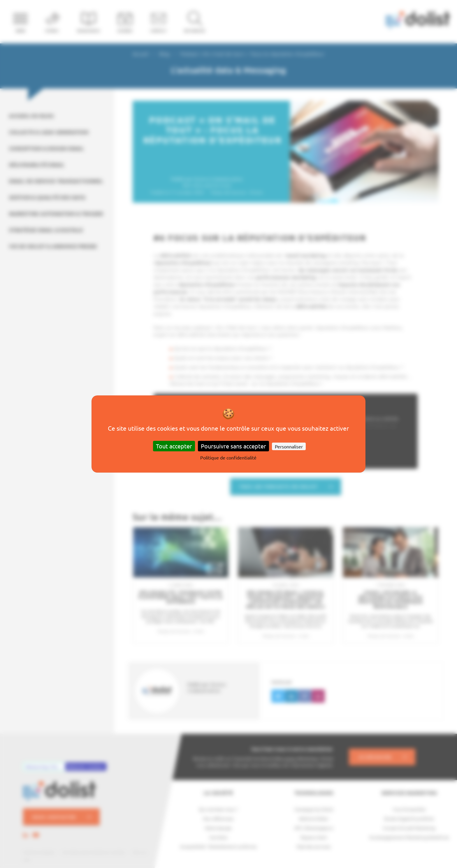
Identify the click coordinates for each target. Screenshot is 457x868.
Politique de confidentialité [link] (228, 457)
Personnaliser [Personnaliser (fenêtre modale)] (289, 446)
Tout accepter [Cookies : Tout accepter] (174, 446)
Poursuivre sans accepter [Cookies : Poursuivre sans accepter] (233, 446)
